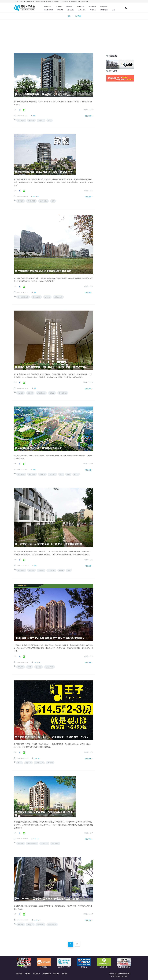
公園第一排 (51, 570)
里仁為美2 (52, 474)
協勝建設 (28, 763)
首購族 (61, 570)
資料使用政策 (47, 974)
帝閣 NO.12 (44, 843)
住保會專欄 (104, 10)
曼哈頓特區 (40, 925)
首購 (114, 10)
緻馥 (53, 201)
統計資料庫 (104, 7)
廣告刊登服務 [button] (76, 1)
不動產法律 (81, 7)
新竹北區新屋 (39, 763)
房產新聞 (59, 7)
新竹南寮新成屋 (32, 843)
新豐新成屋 (21, 570)
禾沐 (61, 474)
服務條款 (28, 974)
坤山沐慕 (30, 393)
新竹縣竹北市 (41, 393)
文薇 (34, 116)
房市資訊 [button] (49, 1)
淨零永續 (61, 10)
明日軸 (30, 667)
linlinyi (36, 196)
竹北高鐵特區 (36, 297)
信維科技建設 (44, 201)
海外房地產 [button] (30, 1)
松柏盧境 (41, 570)
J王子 (20, 763)
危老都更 (71, 10)
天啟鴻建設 (55, 843)
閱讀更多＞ (89, 116)
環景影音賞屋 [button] (40, 1)
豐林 (68, 474)
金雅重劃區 (21, 120)
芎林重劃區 (32, 474)
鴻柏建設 (41, 120)
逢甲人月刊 (82, 10)
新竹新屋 (21, 925)
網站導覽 (56, 974)
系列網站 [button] (57, 1)
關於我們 (19, 974)
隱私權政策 (36, 974)
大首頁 (17, 1)
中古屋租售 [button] (66, 1)
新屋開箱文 (48, 7)
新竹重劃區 (21, 474)
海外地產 (93, 10)
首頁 (69, 16)
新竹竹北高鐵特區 (23, 297)
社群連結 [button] (85, 1)
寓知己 (76, 474)
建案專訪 (70, 7)
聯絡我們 (65, 974)
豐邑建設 (21, 667)
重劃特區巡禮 (49, 10)
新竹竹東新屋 (52, 925)
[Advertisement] (74, 33)
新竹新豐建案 (31, 201)
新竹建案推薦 (58, 297)
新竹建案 (31, 120)
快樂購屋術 (92, 7)
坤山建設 (21, 393)
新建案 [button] (23, 1)
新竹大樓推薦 (50, 667)
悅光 (50, 120)
